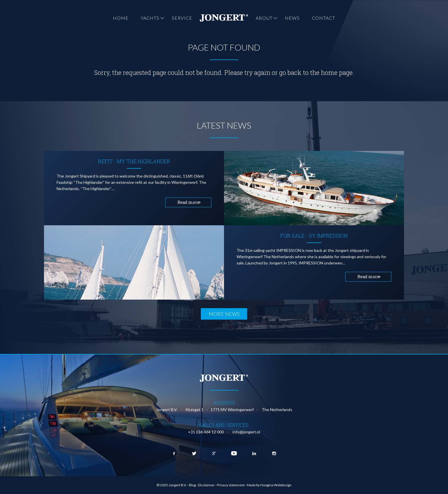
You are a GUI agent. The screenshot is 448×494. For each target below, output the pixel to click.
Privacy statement (231, 485)
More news (224, 314)
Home (121, 18)
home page (337, 72)
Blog (192, 485)
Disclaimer (206, 485)
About (264, 18)
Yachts (150, 18)
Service (182, 18)
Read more (188, 202)
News (292, 18)
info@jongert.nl (246, 432)
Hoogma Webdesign (276, 485)
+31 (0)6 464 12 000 (206, 432)
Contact (324, 18)
